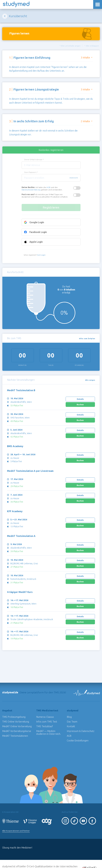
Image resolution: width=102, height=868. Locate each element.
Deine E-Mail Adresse (34, 160)
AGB (48, 187)
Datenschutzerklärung (31, 190)
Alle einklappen (91, 46)
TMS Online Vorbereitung (16, 722)
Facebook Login (38, 232)
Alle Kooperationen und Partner (16, 831)
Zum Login (41, 255)
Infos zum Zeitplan (87, 339)
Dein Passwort (31, 172)
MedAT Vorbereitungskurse (17, 731)
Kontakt (71, 726)
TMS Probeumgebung (14, 717)
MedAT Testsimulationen (15, 736)
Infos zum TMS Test (47, 722)
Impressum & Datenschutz (81, 731)
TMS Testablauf (45, 726)
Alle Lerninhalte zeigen (70, 46)
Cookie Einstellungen (78, 741)
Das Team (72, 722)
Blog (69, 717)
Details (80, 399)
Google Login (37, 222)
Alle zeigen (90, 380)
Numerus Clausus (45, 717)
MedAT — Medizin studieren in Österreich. (48, 732)
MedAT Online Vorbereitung (17, 726)
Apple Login (36, 242)
